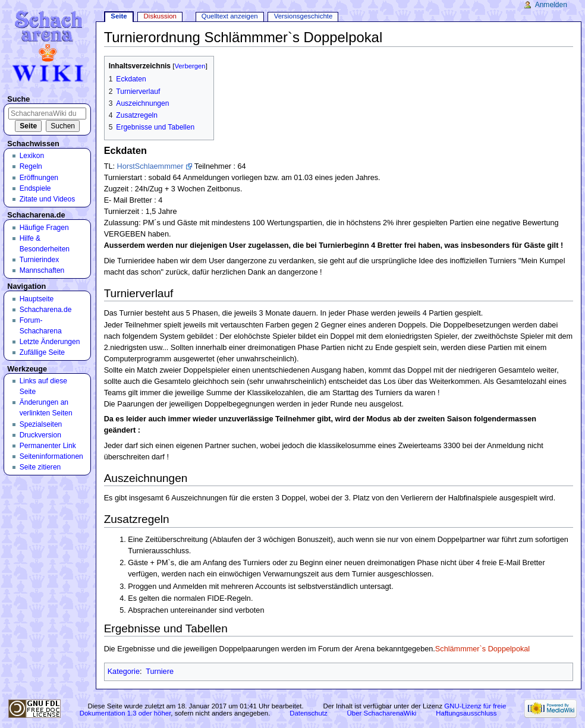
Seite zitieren (40, 467)
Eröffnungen (39, 178)
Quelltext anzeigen (230, 16)
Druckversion (40, 435)
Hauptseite (37, 299)
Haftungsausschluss (466, 713)
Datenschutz (309, 713)
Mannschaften (42, 270)
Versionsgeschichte (303, 16)
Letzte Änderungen (50, 342)
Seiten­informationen (51, 456)
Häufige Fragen (44, 228)
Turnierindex (40, 260)
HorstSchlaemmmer (150, 166)
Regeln (31, 166)
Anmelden (551, 5)
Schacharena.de (46, 310)
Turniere (160, 672)
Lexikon (32, 156)
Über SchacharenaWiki (382, 713)
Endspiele (35, 188)
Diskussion (160, 16)
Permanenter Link (48, 446)
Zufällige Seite (42, 352)
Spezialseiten (41, 424)
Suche (18, 99)
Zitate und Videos (48, 199)
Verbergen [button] (190, 66)
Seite (119, 16)
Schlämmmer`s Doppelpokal (482, 649)
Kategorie (124, 672)
